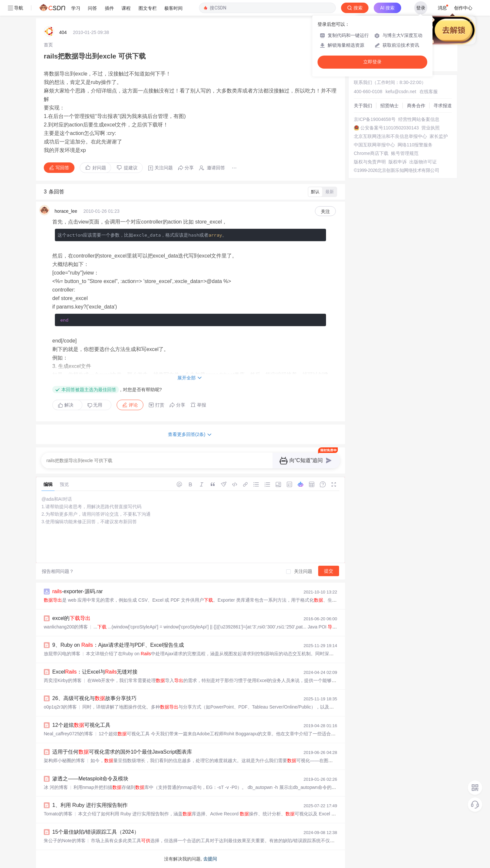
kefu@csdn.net (401, 92)
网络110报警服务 (415, 145)
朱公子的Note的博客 (65, 841)
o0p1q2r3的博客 (60, 707)
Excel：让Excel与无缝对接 (95, 672)
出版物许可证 (423, 162)
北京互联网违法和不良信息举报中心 (390, 136)
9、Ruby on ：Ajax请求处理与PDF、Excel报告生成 (118, 645)
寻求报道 (443, 106)
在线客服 (429, 92)
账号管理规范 (405, 153)
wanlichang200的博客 (66, 627)
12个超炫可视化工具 (81, 725)
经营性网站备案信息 (419, 119)
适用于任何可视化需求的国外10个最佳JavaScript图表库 (122, 752)
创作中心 (463, 8)
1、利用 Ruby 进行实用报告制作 (90, 805)
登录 (421, 8)
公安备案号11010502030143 (390, 128)
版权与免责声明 (370, 162)
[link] (48, 45)
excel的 (71, 618)
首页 (48, 45)
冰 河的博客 (56, 787)
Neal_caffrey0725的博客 (68, 734)
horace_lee (66, 211)
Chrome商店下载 (371, 153)
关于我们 (363, 106)
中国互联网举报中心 (374, 145)
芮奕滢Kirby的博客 (63, 680)
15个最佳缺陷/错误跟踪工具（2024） (96, 832)
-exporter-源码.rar (78, 591)
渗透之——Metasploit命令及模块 (90, 779)
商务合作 (416, 106)
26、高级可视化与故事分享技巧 (94, 698)
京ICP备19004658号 (375, 119)
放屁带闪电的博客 (62, 654)
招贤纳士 (389, 106)
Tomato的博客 (58, 814)
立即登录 (372, 62)
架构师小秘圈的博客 (64, 760)
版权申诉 (398, 162)
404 (63, 32)
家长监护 (439, 136)
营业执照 (431, 128)
